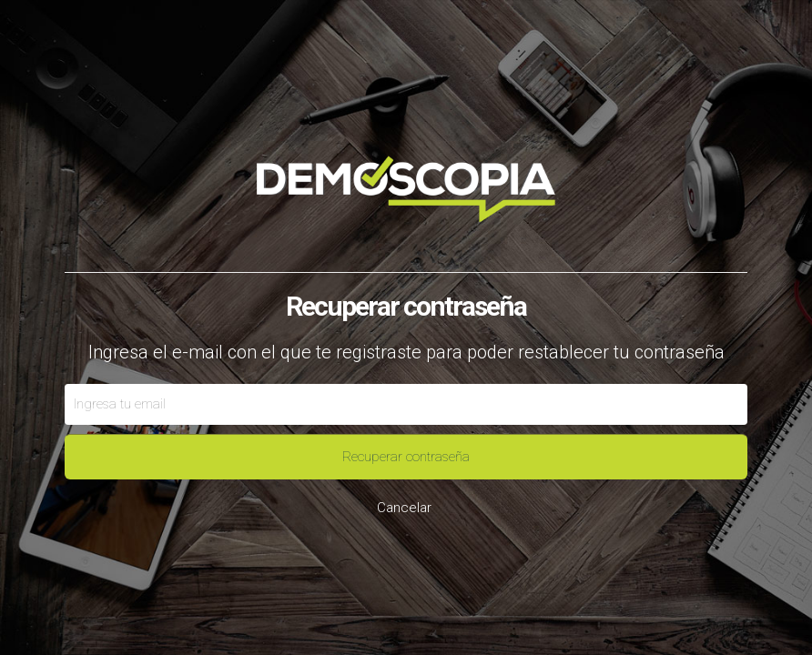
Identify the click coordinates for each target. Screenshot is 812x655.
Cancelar (404, 508)
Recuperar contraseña (406, 457)
